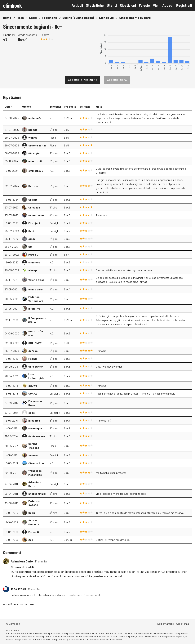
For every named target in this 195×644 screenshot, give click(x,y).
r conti (33, 359)
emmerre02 (36, 171)
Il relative (34, 309)
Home (7, 18)
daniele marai (37, 436)
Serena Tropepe (34, 446)
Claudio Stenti (37, 463)
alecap (33, 270)
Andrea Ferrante (34, 522)
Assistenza (182, 624)
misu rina (34, 420)
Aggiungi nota (117, 80)
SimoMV (33, 455)
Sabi (31, 231)
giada (32, 239)
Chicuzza (34, 207)
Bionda (33, 130)
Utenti (112, 5)
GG (30, 247)
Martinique (35, 428)
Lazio (33, 18)
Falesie (144, 5)
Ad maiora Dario (35, 484)
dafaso (33, 351)
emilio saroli (36, 289)
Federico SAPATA (34, 503)
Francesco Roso (35, 403)
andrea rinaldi (37, 494)
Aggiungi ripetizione (83, 80)
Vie (155, 5)
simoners (34, 262)
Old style (34, 153)
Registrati (184, 5)
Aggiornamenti (166, 624)
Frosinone (50, 18)
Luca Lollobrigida (36, 376)
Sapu (32, 513)
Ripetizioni (128, 5)
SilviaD (33, 200)
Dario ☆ (33, 186)
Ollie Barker (36, 367)
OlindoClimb (36, 215)
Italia (20, 18)
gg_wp (33, 386)
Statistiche (95, 5)
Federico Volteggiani (36, 299)
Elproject (34, 223)
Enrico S (34, 532)
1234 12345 (18, 589)
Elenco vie (106, 18)
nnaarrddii (35, 161)
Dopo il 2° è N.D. (36, 333)
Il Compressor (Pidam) (37, 320)
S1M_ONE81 (35, 343)
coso (32, 413)
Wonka (33, 138)
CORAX (33, 394)
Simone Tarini (37, 145)
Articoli (77, 5)
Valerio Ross (36, 280)
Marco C (33, 255)
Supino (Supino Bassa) (78, 18)
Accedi (168, 5)
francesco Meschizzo (35, 473)
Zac (31, 540)
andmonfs (35, 118)
